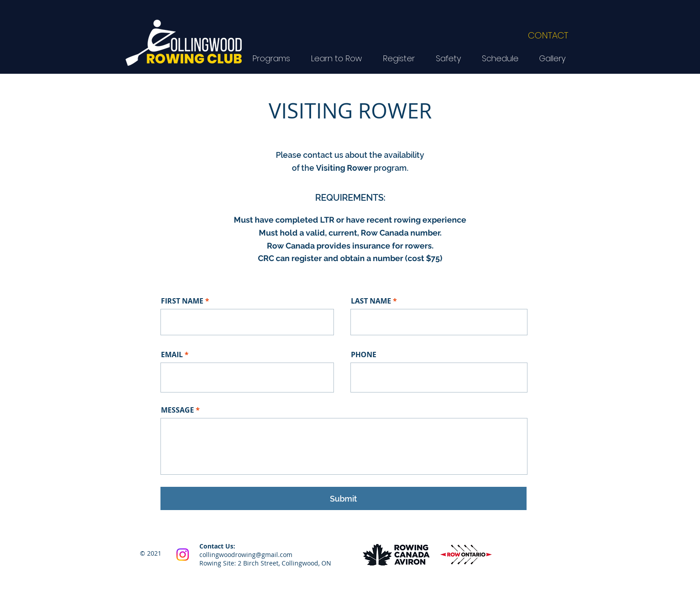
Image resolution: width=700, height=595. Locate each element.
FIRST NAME (182, 301)
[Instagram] (183, 555)
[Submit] (344, 498)
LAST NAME (371, 301)
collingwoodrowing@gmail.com (246, 555)
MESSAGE (177, 410)
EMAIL (172, 354)
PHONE (364, 354)
